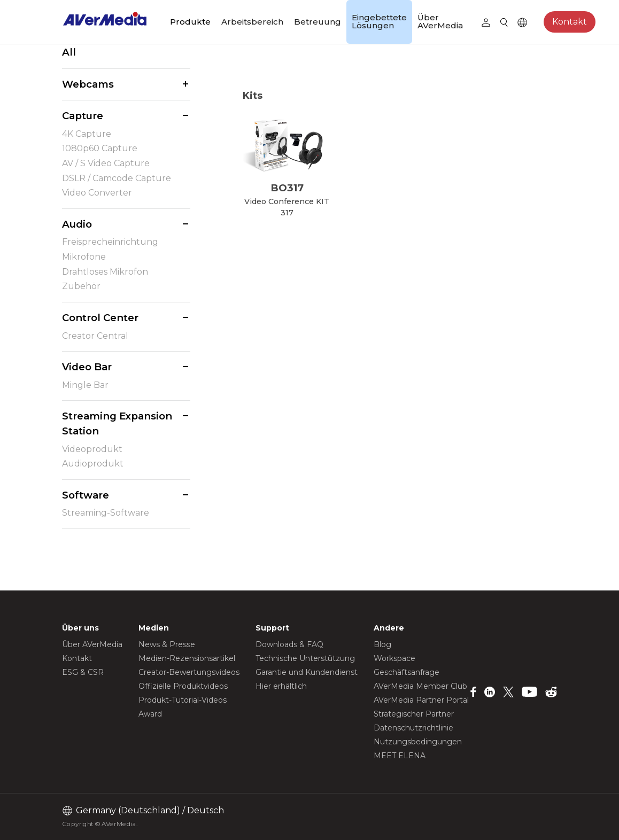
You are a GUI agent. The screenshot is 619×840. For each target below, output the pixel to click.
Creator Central (95, 336)
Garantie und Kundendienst (307, 672)
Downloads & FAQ (289, 644)
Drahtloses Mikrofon (105, 272)
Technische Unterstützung (305, 658)
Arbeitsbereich (252, 22)
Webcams (88, 84)
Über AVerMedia (440, 21)
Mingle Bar (85, 385)
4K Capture (87, 134)
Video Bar (87, 367)
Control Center (100, 318)
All (69, 52)
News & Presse (167, 644)
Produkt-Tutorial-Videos (183, 700)
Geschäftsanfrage (407, 672)
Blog (382, 644)
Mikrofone (84, 257)
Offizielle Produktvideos (183, 686)
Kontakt (570, 22)
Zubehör (81, 286)
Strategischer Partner (414, 714)
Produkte (190, 22)
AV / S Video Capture (106, 163)
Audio (77, 224)
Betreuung (318, 22)
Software (86, 495)
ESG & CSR (83, 672)
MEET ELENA (400, 756)
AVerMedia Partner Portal (421, 700)
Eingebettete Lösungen (379, 21)
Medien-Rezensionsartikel (187, 658)
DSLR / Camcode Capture (117, 178)
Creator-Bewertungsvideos (189, 672)
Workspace (394, 658)
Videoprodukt (92, 449)
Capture (83, 116)
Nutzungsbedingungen (418, 742)
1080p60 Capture (100, 148)
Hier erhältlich (281, 686)
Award (150, 714)
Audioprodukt (93, 464)
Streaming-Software (106, 513)
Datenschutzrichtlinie (413, 728)
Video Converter (97, 193)
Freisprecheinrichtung (110, 242)
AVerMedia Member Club (420, 686)
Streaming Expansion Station (117, 423)
